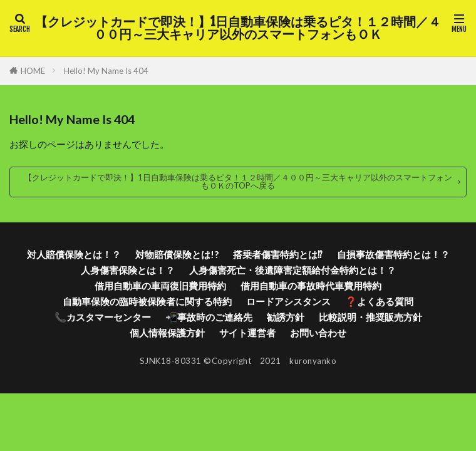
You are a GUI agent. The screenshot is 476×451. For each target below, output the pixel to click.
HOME (33, 71)
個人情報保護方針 (167, 333)
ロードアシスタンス (288, 301)
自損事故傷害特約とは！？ (393, 254)
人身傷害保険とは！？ (128, 270)
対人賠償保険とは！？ (74, 254)
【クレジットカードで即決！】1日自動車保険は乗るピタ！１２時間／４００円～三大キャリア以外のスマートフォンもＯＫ (238, 28)
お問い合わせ (318, 333)
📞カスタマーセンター (103, 317)
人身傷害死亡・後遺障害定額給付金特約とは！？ (292, 270)
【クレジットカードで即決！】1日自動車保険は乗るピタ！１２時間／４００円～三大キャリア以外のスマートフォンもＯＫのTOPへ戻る (238, 181)
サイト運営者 (247, 333)
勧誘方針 (286, 317)
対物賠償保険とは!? (177, 254)
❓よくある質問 (379, 301)
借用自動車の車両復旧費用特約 (160, 286)
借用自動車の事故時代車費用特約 (311, 286)
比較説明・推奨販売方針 (370, 317)
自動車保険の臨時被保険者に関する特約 (147, 301)
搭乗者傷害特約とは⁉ (278, 254)
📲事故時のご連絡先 (209, 317)
